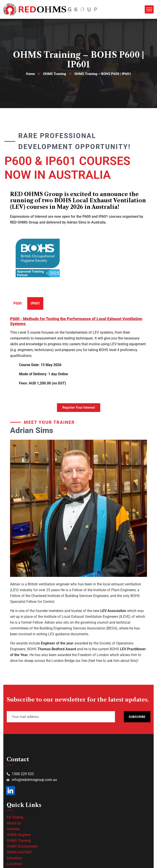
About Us (14, 823)
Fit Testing (15, 817)
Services (13, 829)
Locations (15, 864)
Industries (14, 858)
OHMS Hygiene (19, 835)
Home (30, 74)
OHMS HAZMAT (19, 852)
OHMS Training (55, 74)
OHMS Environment (22, 846)
